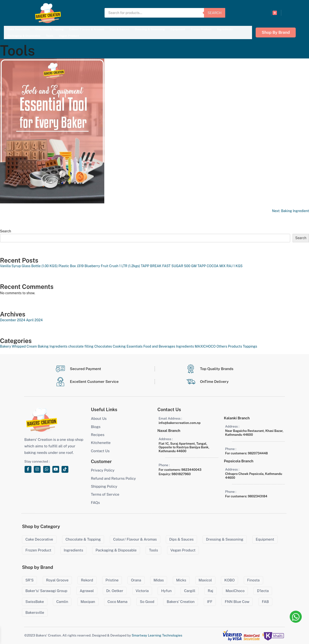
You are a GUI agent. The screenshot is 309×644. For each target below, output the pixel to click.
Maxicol (205, 580)
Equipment (178, 29)
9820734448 (258, 453)
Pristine (112, 580)
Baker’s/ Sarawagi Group (46, 591)
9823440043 (191, 470)
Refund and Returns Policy (113, 478)
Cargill (190, 591)
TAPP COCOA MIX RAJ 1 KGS (220, 266)
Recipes (98, 435)
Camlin (62, 602)
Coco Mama (117, 602)
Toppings (250, 346)
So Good (147, 602)
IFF (210, 602)
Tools (49, 36)
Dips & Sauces (120, 29)
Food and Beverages (159, 346)
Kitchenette (101, 443)
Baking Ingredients (53, 346)
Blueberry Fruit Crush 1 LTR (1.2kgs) (112, 266)
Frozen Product (201, 29)
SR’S (29, 580)
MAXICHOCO (205, 346)
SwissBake (35, 602)
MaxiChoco (235, 591)
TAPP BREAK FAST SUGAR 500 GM (169, 266)
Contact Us (100, 451)
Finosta (253, 580)
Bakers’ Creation (181, 602)
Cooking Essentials (128, 346)
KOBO (229, 580)
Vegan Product (69, 36)
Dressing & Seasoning (150, 29)
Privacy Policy (103, 470)
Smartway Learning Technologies (157, 635)
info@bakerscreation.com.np (180, 423)
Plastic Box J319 (71, 266)
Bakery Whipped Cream (18, 346)
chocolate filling (81, 346)
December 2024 (13, 320)
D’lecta (263, 591)
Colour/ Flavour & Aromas (87, 29)
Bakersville (35, 612)
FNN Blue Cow (237, 602)
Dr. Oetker (115, 591)
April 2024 (34, 320)
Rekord (87, 580)
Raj (211, 591)
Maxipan (88, 602)
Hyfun (166, 591)
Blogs (96, 427)
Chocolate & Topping (49, 29)
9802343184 (258, 496)
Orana (136, 580)
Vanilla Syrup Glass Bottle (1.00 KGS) (29, 266)
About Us (99, 419)
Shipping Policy (104, 486)
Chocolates (103, 346)
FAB (265, 602)
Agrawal (87, 591)
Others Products (229, 346)
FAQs (95, 503)
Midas (159, 580)
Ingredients (225, 29)
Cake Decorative (19, 29)
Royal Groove (57, 580)
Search (215, 13)
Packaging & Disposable (24, 36)
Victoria (142, 591)
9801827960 (181, 474)
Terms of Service (105, 494)
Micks (181, 580)
